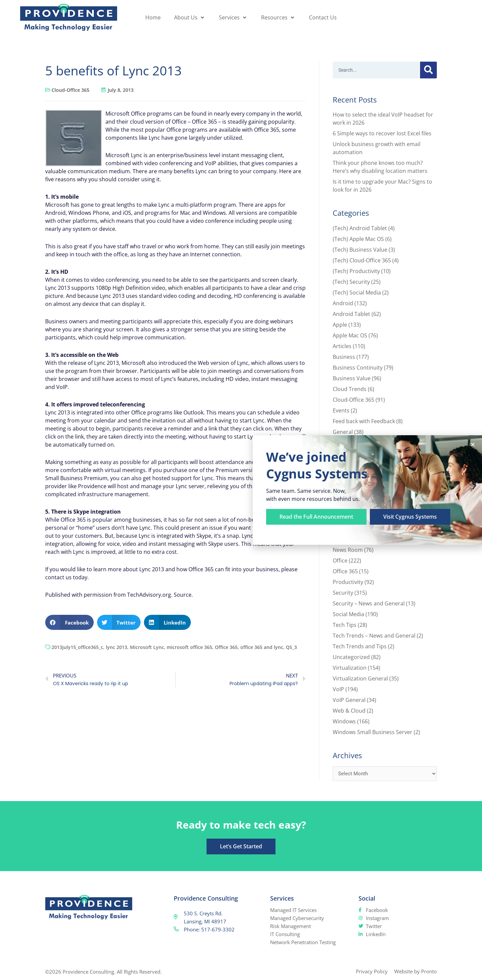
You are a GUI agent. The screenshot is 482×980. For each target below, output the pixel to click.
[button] (69, 622)
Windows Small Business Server (373, 732)
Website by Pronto (416, 971)
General (343, 432)
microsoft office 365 (189, 647)
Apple (340, 325)
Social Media (348, 614)
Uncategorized (351, 657)
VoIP (338, 689)
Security (343, 593)
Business (344, 357)
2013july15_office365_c (77, 647)
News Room (348, 550)
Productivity (348, 582)
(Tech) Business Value (360, 250)
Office (340, 561)
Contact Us (323, 17)
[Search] (428, 70)
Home (153, 17)
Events (341, 410)
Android (343, 303)
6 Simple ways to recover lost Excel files (382, 133)
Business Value (352, 378)
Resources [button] (278, 17)
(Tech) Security (351, 282)
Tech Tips (345, 625)
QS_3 (291, 647)
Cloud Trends (350, 389)
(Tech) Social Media (357, 292)
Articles (342, 346)
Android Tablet (351, 314)
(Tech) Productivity (356, 271)
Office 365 (226, 647)
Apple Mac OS (350, 335)
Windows (344, 721)
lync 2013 (116, 647)
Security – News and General (369, 603)
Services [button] (233, 17)
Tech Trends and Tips (360, 646)
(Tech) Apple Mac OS (358, 239)
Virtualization (350, 668)
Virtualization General (360, 678)
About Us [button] (190, 17)
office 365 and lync (262, 647)
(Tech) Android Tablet (360, 228)
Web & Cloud (349, 711)
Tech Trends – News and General (374, 636)
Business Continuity (358, 368)
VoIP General (349, 700)
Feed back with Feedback (364, 421)
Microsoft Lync (147, 647)
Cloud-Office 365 (70, 90)
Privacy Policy (372, 971)
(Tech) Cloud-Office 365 (362, 260)
